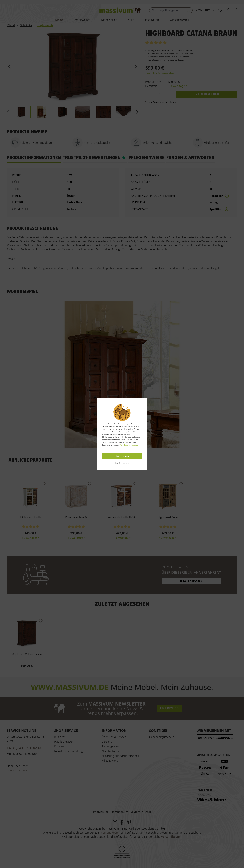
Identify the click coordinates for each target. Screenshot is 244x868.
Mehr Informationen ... (129, 445)
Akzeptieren (122, 456)
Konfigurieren (122, 463)
